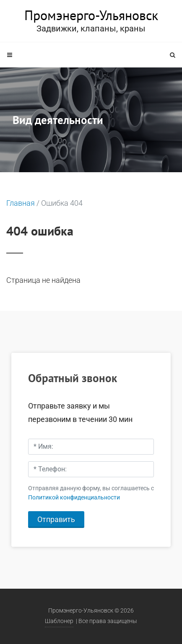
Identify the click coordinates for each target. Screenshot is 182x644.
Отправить (56, 519)
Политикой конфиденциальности (74, 498)
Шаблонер (59, 621)
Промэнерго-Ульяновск (91, 15)
